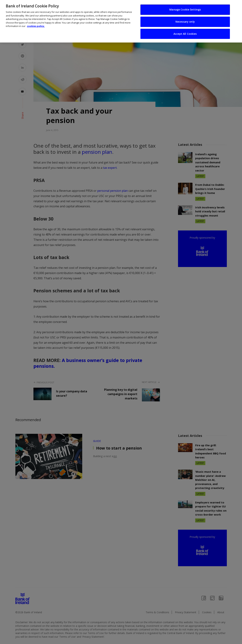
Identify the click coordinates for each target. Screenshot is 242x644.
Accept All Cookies (185, 26)
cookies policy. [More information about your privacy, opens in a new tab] (36, 18)
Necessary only (185, 13)
